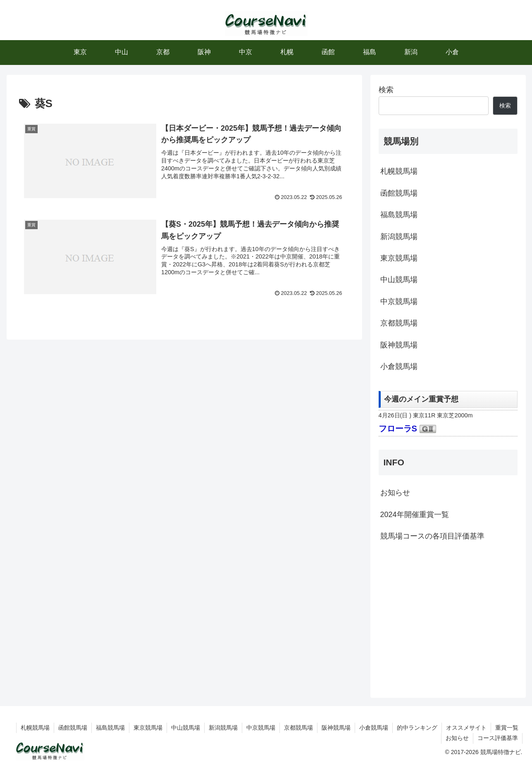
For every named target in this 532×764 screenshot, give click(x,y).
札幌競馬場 (399, 171)
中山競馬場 (399, 280)
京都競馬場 (399, 323)
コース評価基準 (498, 738)
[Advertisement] (448, 618)
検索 (386, 90)
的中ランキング (417, 728)
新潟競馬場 (399, 237)
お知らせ (395, 493)
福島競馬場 (399, 215)
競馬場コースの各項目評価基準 (432, 536)
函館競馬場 (399, 193)
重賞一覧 (507, 728)
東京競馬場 (399, 258)
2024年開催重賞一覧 (415, 515)
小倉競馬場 (399, 366)
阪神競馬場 (399, 345)
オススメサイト (466, 728)
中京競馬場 (399, 302)
